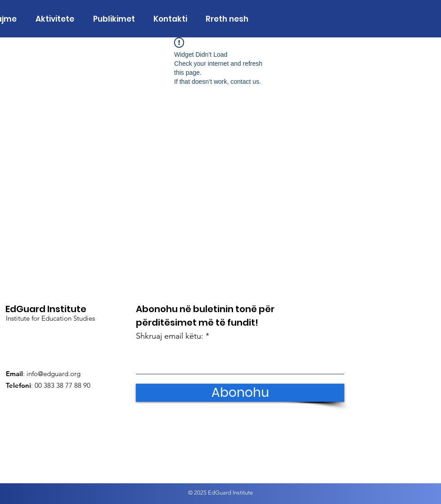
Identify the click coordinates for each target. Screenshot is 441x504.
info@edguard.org (54, 374)
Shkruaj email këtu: (170, 336)
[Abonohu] (240, 393)
